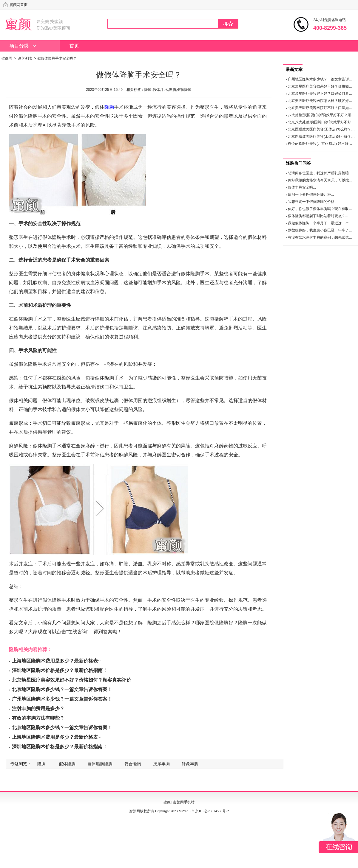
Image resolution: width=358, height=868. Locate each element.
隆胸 (109, 107)
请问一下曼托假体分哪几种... (311, 195)
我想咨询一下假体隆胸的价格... (313, 202)
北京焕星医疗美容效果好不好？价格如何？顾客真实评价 (72, 680)
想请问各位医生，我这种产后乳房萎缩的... (322, 173)
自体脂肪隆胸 (100, 764)
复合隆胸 (133, 764)
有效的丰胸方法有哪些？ (38, 718)
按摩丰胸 (161, 764)
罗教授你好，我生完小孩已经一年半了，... (322, 230)
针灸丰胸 (190, 764)
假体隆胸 (67, 764)
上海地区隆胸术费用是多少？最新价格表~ (56, 661)
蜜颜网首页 (18, 5)
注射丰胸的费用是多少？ (38, 708)
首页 (74, 46)
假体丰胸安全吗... (302, 187)
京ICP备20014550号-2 (212, 811)
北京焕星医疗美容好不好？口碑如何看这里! (322, 94)
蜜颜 (167, 802)
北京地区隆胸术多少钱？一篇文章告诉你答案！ (62, 689)
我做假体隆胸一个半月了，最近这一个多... (322, 223)
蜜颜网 (7, 58)
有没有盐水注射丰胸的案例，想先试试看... (322, 237)
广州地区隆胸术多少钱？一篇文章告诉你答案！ (62, 699)
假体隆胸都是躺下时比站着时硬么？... (318, 216)
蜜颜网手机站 (184, 802)
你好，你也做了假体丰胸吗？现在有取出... (322, 209)
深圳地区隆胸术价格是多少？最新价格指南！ (60, 670)
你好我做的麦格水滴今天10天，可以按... (320, 180)
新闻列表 (25, 58)
